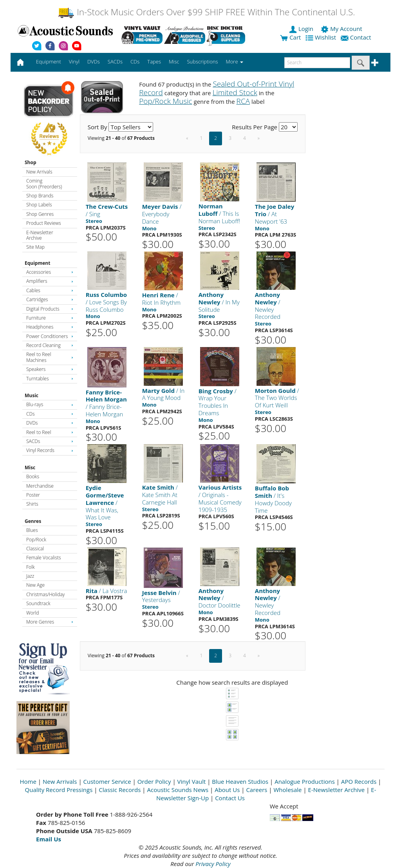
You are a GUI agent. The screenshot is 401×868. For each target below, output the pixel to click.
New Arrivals (39, 172)
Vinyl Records (50, 450)
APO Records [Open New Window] (359, 781)
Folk (31, 567)
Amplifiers (50, 281)
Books (33, 476)
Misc (30, 467)
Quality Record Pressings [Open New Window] (59, 790)
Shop (31, 162)
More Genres (50, 622)
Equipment (37, 263)
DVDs (50, 423)
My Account (342, 29)
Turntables (50, 379)
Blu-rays (50, 404)
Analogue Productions (305, 781)
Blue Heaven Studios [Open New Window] (240, 781)
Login (302, 29)
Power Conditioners (50, 336)
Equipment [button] (49, 61)
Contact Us (230, 798)
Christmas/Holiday (45, 594)
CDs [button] (135, 61)
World (33, 613)
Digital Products (50, 309)
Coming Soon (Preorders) (44, 184)
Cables (50, 290)
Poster (33, 495)
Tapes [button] (154, 61)
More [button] (235, 61)
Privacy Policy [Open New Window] (213, 864)
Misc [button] (174, 61)
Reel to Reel (50, 432)
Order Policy (154, 781)
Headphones (50, 327)
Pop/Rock (36, 540)
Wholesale (288, 790)
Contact (357, 37)
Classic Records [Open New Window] (120, 790)
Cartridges (50, 299)
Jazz (30, 576)
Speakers (50, 369)
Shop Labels (39, 205)
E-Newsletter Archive (40, 235)
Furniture (50, 318)
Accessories (50, 272)
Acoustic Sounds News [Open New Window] (178, 790)
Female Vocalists (44, 558)
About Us (227, 790)
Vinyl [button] (74, 61)
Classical (35, 549)
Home (28, 781)
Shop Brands (40, 196)
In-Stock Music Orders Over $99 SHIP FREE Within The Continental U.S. (206, 12)
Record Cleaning (50, 345)
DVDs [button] (94, 61)
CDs (50, 414)
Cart (290, 37)
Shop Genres (40, 214)
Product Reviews (44, 223)
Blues (32, 530)
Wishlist (322, 37)
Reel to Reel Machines (50, 357)
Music (32, 395)
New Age (35, 585)
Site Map (35, 247)
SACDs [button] (115, 61)
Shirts (32, 504)
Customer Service (107, 781)
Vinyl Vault (192, 781)
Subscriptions (202, 61)
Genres (33, 521)
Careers (256, 790)
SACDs (50, 441)
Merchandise (40, 486)
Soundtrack (38, 603)
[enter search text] (317, 63)
